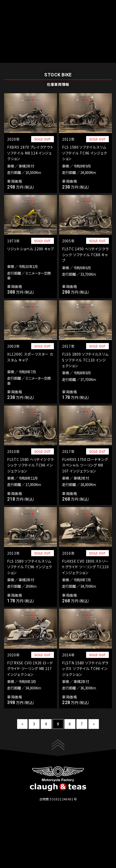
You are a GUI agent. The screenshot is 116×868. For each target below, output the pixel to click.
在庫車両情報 (47, 59)
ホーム (29, 59)
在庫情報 (30, 840)
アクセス (76, 840)
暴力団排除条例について (78, 845)
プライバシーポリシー (35, 845)
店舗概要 (54, 840)
